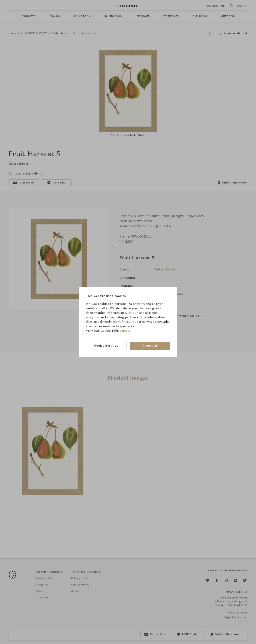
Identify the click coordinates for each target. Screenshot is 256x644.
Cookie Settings (106, 346)
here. (126, 331)
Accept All (150, 346)
